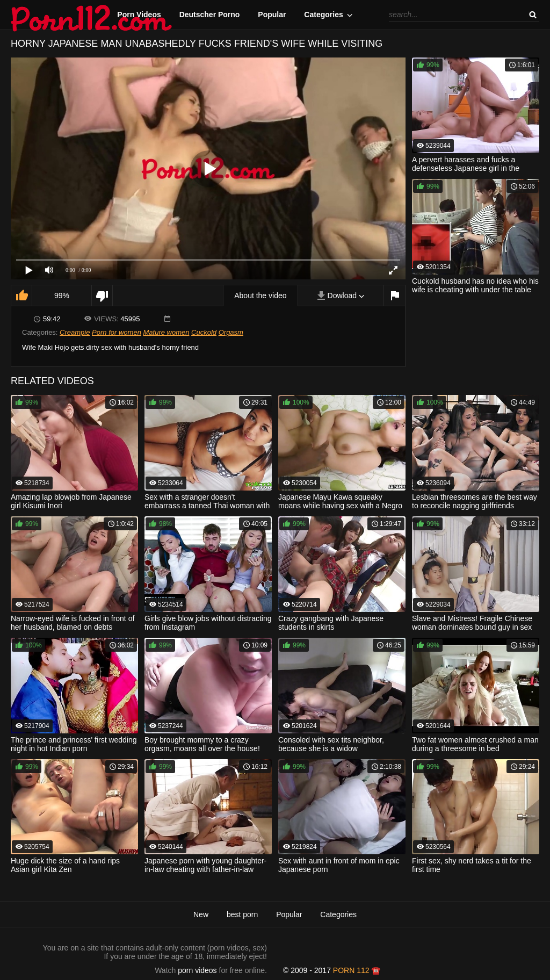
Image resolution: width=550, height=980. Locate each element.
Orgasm (231, 332)
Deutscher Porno (210, 15)
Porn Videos (139, 15)
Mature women (166, 332)
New (201, 914)
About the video (260, 296)
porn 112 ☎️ (357, 970)
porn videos (197, 970)
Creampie (75, 332)
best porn (242, 914)
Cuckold (204, 332)
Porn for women (117, 332)
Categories (323, 15)
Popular (272, 15)
